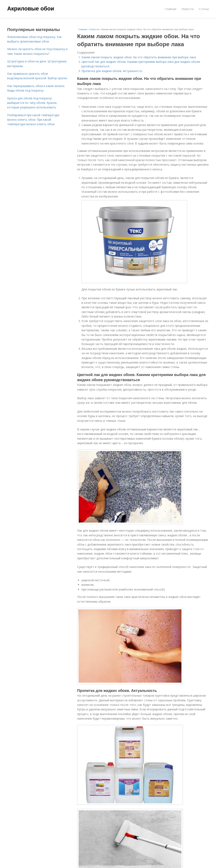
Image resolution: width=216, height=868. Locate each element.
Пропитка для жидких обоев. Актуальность (112, 71)
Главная (171, 9)
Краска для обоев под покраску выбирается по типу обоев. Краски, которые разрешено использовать (32, 103)
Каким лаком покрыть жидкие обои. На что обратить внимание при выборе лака (139, 57)
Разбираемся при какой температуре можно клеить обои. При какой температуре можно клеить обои (33, 120)
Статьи (204, 9)
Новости (188, 9)
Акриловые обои (31, 9)
